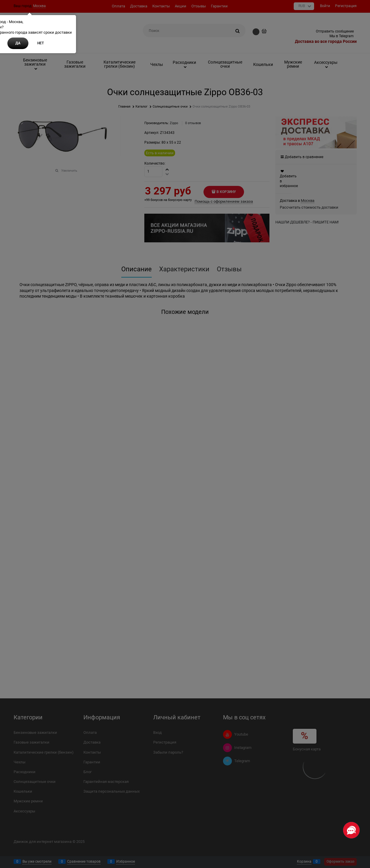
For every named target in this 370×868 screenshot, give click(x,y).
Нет (41, 43)
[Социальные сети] (351, 830)
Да (18, 43)
